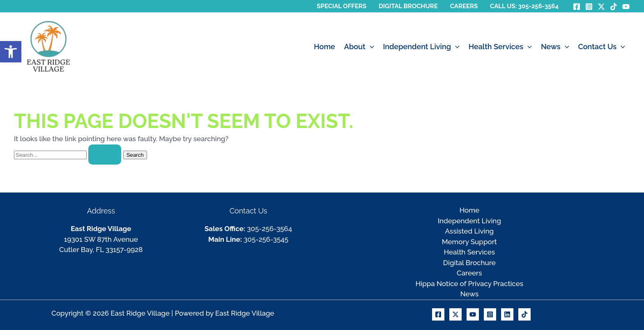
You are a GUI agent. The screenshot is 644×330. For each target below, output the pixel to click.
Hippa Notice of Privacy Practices (469, 284)
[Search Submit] (105, 155)
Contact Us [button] (601, 47)
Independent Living (469, 221)
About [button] (359, 47)
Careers (469, 273)
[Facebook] (577, 7)
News (469, 294)
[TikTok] (614, 7)
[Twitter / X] (601, 7)
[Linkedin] (507, 314)
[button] (370, 47)
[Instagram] (589, 7)
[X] (455, 314)
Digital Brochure (469, 263)
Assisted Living (470, 231)
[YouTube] (626, 7)
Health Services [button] (500, 47)
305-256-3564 (269, 229)
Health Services (469, 252)
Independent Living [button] (421, 47)
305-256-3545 (266, 239)
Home (324, 47)
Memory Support (469, 242)
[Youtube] (473, 314)
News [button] (555, 47)
